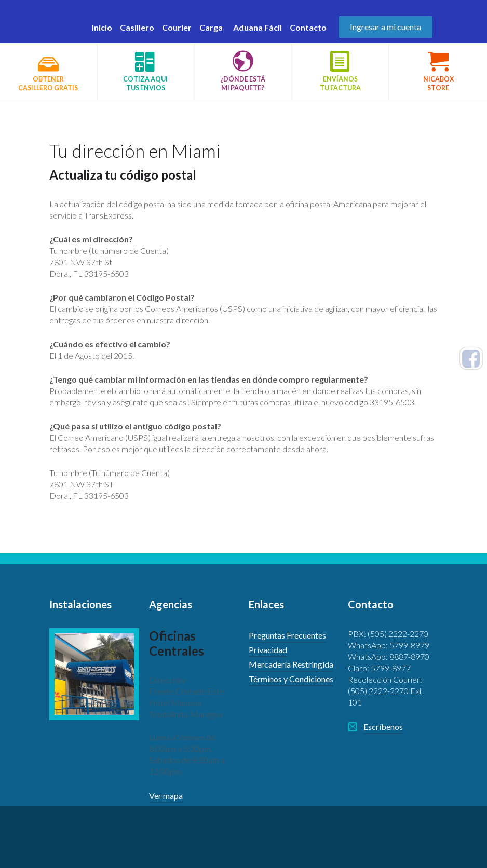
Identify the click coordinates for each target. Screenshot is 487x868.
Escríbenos (383, 727)
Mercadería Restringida (291, 664)
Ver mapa (166, 796)
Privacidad (268, 650)
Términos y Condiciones (291, 679)
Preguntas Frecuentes (287, 635)
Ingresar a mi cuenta (385, 27)
